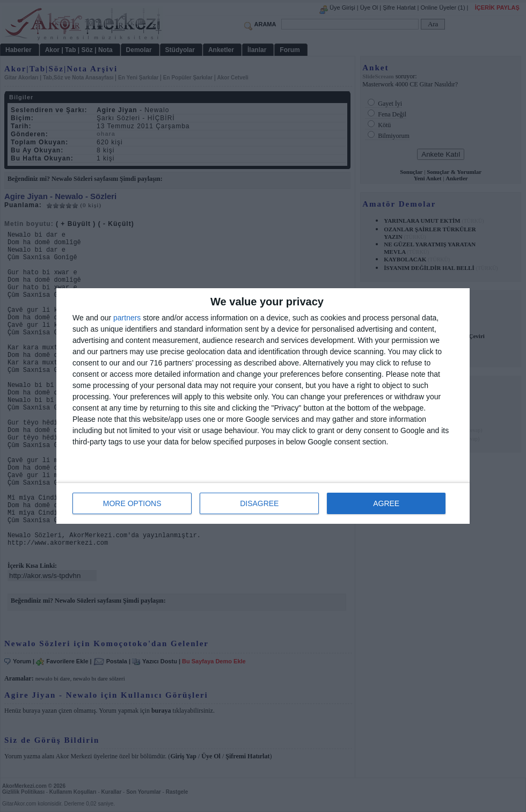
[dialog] (263, 406)
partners (127, 318)
